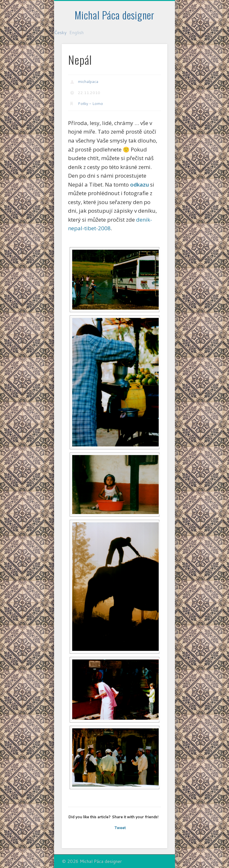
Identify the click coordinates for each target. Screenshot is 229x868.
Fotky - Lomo (90, 103)
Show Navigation (152, 57)
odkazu (139, 184)
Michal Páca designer (115, 15)
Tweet (120, 828)
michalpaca (88, 81)
